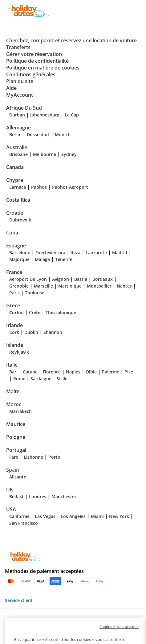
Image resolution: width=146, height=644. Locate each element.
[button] (140, 11)
